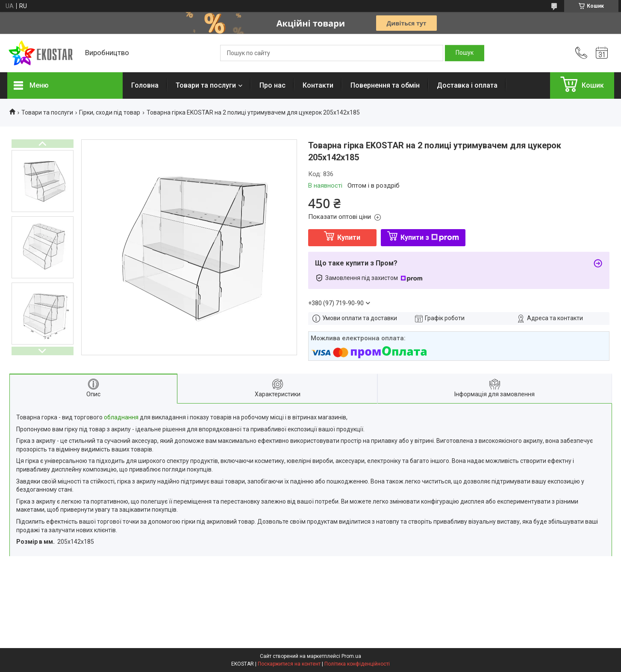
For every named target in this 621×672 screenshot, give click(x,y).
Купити (349, 237)
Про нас (272, 85)
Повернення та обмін (385, 85)
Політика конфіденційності (357, 664)
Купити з (430, 237)
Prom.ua (351, 656)
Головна (145, 85)
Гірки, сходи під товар (110, 112)
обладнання (121, 417)
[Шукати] (465, 53)
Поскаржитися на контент (289, 664)
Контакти (318, 85)
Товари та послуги (206, 85)
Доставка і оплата (467, 85)
